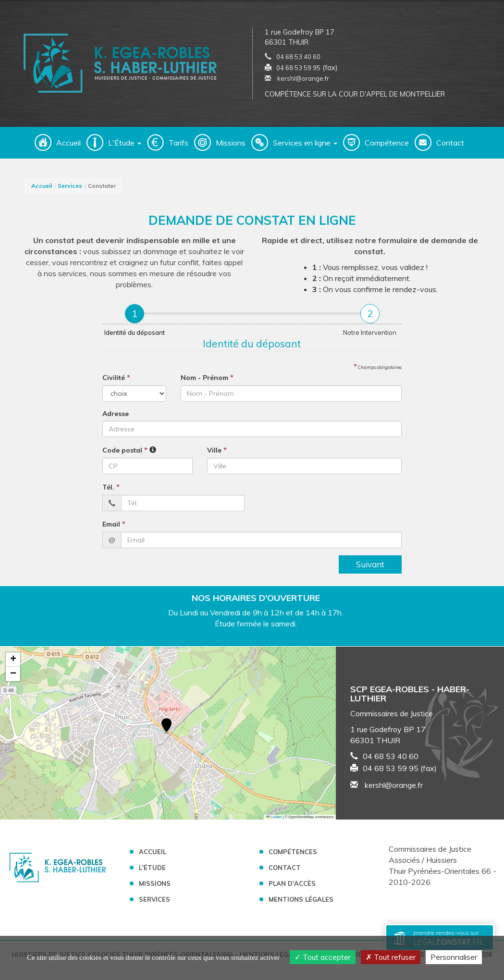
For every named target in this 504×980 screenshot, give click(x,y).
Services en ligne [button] (305, 146)
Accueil (68, 146)
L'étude (152, 870)
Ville (217, 453)
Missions (231, 146)
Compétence (387, 146)
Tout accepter (323, 957)
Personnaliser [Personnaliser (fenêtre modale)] (454, 957)
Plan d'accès (292, 886)
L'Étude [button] (125, 146)
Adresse (116, 416)
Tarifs (178, 146)
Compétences (293, 855)
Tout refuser (391, 957)
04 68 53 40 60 (298, 58)
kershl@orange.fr (297, 80)
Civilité (116, 380)
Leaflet (274, 819)
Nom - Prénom (207, 380)
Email (114, 527)
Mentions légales (301, 902)
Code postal (125, 453)
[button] (166, 729)
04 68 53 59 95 (298, 69)
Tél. (111, 490)
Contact (450, 146)
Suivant (370, 567)
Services (70, 189)
